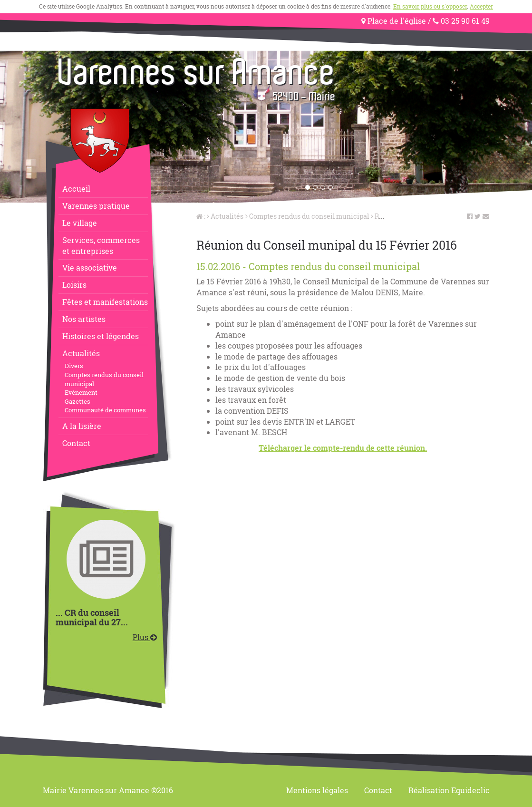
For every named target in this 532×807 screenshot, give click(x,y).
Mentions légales (317, 790)
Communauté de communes (105, 410)
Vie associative (90, 267)
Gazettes (77, 401)
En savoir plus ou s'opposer (430, 6)
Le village (80, 223)
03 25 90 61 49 (461, 21)
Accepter (481, 6)
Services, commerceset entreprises (101, 245)
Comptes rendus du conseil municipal (104, 379)
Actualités (81, 353)
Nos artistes (84, 319)
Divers (74, 366)
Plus (145, 637)
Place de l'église (394, 21)
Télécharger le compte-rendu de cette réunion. (343, 448)
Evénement (81, 392)
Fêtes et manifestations (105, 302)
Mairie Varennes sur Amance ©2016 (108, 790)
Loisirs (74, 285)
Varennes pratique (96, 206)
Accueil (76, 189)
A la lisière (82, 426)
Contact (76, 443)
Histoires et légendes (101, 336)
